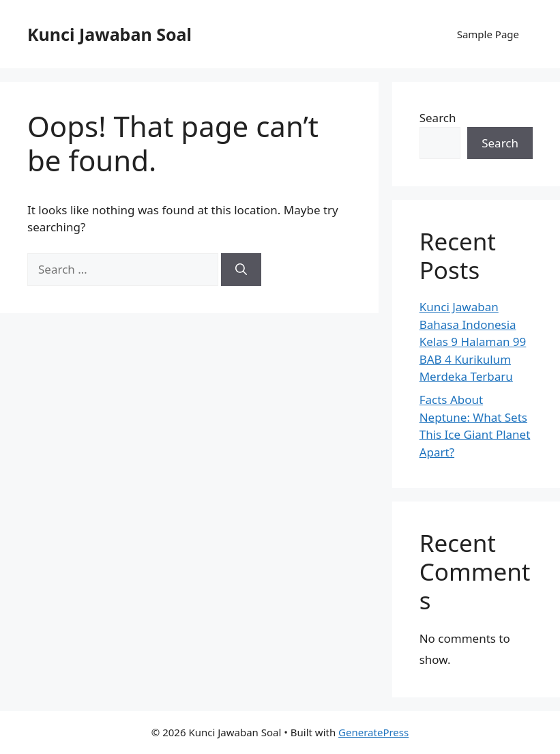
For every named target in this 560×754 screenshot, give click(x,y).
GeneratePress (373, 732)
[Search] (241, 270)
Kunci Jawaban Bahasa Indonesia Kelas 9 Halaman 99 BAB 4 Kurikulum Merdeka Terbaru (473, 342)
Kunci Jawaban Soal (109, 34)
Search (438, 118)
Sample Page (488, 34)
